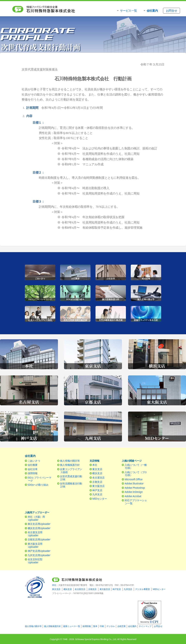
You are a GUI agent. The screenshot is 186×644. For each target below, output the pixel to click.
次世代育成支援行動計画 (71, 478)
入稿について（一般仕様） (136, 466)
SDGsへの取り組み (38, 485)
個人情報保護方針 (70, 465)
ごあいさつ (34, 461)
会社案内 (132, 626)
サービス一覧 (128, 10)
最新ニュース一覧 (72, 626)
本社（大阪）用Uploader (36, 518)
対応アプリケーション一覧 (136, 502)
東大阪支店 (98, 486)
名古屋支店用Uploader (35, 534)
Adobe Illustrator (134, 483)
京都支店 (97, 482)
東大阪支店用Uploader (35, 545)
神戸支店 (97, 490)
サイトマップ (145, 626)
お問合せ (158, 626)
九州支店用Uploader (39, 555)
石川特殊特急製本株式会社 (51, 9)
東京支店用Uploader (39, 524)
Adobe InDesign (134, 492)
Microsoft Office (134, 479)
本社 (95, 465)
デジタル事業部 (143, 589)
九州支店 (97, 494)
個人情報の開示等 (70, 461)
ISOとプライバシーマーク (40, 479)
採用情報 (33, 473)
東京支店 (97, 469)
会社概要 (33, 465)
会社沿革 (33, 469)
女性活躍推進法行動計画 (71, 485)
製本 (95, 626)
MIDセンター (100, 499)
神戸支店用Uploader (39, 551)
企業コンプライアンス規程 (71, 471)
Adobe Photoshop (135, 488)
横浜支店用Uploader (39, 528)
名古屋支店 (98, 477)
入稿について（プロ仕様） (136, 474)
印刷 (102, 626)
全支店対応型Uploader (35, 561)
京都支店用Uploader (39, 539)
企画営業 (122, 626)
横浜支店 (97, 473)
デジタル (111, 626)
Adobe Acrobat (133, 496)
